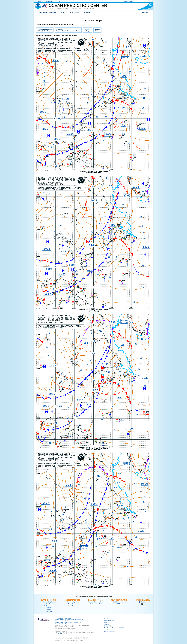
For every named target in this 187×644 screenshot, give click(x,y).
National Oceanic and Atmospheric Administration (71, 8)
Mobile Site (49, 1)
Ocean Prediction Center (78, 5)
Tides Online (49, 604)
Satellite (49, 608)
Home (40, 1)
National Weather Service (62, 621)
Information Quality (110, 620)
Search (146, 12)
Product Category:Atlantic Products (44, 30)
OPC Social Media (143, 600)
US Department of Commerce (63, 618)
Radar (49, 610)
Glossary (107, 624)
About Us (107, 630)
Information (75, 12)
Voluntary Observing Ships (96, 602)
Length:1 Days (87, 30)
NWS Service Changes (119, 602)
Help (106, 622)
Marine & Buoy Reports (49, 602)
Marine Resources (96, 600)
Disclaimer (107, 618)
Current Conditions (49, 600)
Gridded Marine (73, 606)
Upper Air (49, 612)
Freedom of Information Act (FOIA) (114, 628)
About (87, 12)
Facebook (143, 602)
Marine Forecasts (73, 600)
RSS (59, 1)
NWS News (119, 604)
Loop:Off (97, 30)
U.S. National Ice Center (96, 604)
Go (150, 1)
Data (63, 12)
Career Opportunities (110, 632)
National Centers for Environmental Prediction (68, 622)
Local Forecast (129, 1)
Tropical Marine (73, 604)
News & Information (119, 600)
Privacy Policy (108, 626)
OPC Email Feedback (61, 634)
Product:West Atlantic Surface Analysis (67, 30)
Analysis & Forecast (47, 12)
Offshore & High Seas (73, 602)
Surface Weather (49, 606)
